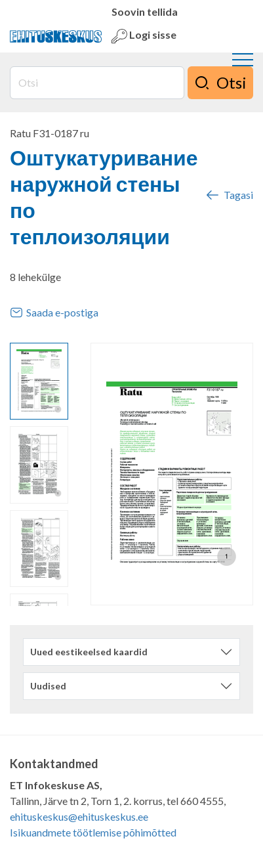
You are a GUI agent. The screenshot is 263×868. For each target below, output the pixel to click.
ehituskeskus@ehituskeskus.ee (79, 816)
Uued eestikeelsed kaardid (89, 652)
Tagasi (229, 195)
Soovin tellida (145, 11)
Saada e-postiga (54, 313)
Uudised (48, 686)
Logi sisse (144, 36)
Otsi (220, 83)
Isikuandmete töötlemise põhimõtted (93, 832)
